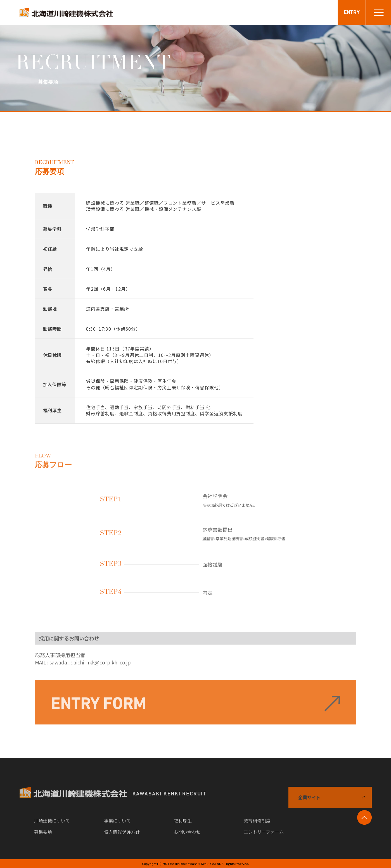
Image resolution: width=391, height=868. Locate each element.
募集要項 (43, 836)
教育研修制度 (257, 825)
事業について (117, 825)
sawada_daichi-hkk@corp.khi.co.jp (90, 667)
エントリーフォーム (264, 836)
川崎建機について (52, 825)
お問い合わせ (187, 836)
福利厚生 (183, 825)
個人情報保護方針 (122, 836)
